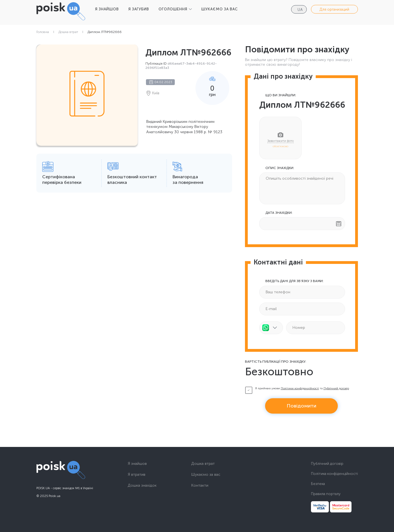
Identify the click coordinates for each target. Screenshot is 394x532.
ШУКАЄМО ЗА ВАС (220, 9)
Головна (43, 32)
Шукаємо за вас (206, 475)
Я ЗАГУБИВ (139, 9)
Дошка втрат (68, 32)
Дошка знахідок (142, 486)
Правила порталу (326, 494)
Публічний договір (336, 388)
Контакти (200, 486)
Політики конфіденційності (300, 388)
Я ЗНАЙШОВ (107, 9)
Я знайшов (137, 464)
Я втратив (137, 475)
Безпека (318, 484)
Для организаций (334, 9)
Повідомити (301, 406)
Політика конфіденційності (334, 474)
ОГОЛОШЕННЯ (173, 9)
